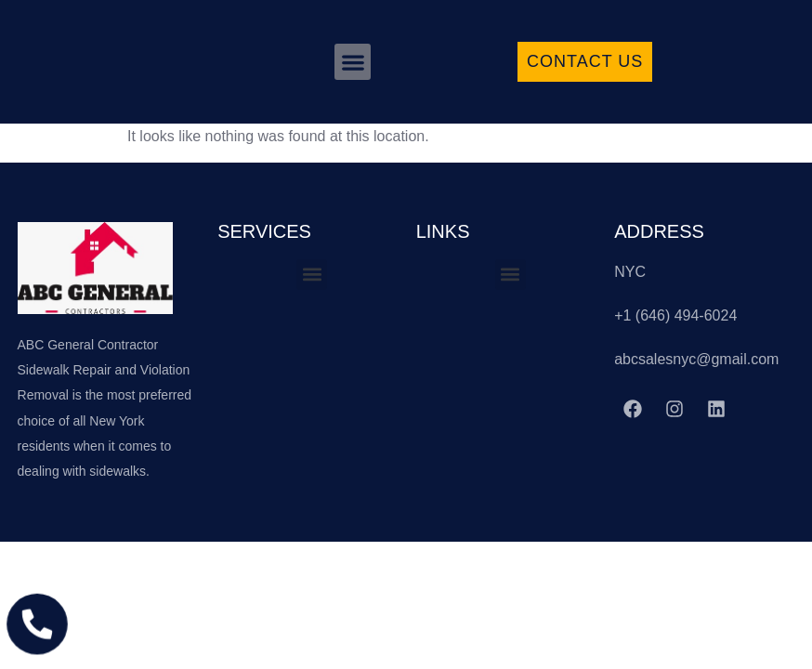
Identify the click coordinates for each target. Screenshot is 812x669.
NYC (630, 272)
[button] (353, 62)
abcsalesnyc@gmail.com (696, 359)
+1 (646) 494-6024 (675, 315)
